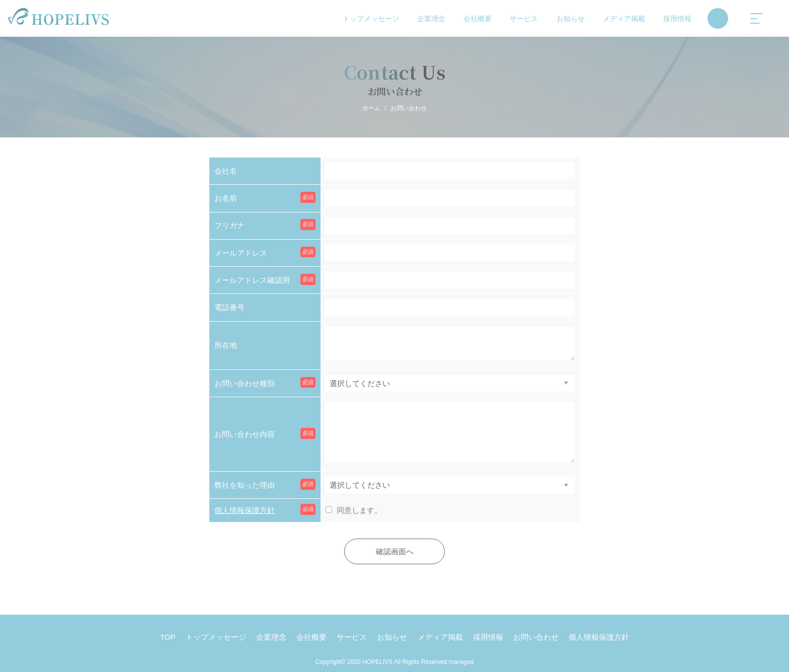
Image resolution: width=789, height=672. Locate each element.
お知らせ (571, 19)
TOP (168, 637)
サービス (524, 19)
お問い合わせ (536, 637)
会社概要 (478, 19)
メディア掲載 (624, 19)
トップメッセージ (371, 19)
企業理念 (431, 19)
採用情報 (677, 19)
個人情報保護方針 (245, 510)
